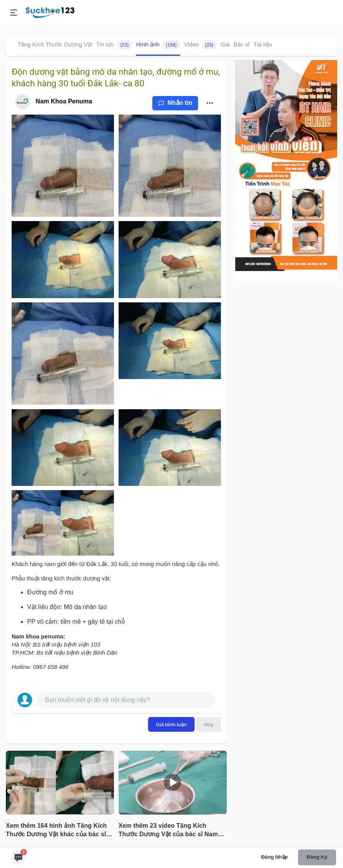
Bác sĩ (242, 44)
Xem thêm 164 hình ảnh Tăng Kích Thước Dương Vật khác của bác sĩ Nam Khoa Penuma (56, 831)
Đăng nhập (275, 857)
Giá (225, 44)
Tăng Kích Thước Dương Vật (55, 44)
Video (201, 45)
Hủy (209, 724)
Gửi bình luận (171, 724)
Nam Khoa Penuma (64, 101)
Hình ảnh (158, 45)
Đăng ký (317, 857)
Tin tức (114, 45)
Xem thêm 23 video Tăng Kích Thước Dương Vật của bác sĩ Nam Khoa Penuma (168, 831)
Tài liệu (263, 44)
